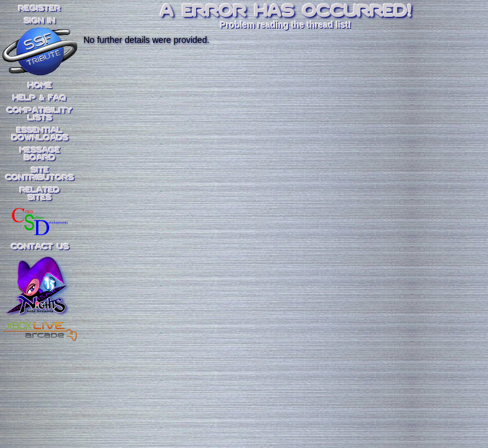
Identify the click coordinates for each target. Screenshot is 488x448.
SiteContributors (40, 174)
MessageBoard (40, 154)
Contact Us (40, 247)
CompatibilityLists (40, 114)
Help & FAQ (40, 98)
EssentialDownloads (40, 134)
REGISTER (40, 9)
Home (40, 86)
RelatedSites (40, 194)
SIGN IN (40, 21)
